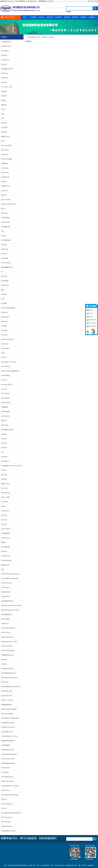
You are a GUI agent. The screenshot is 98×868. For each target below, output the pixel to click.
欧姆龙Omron (5, 565)
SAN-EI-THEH (6, 200)
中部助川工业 (5, 186)
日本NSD (4, 551)
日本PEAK (4, 312)
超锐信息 (91, 865)
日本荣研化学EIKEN (8, 723)
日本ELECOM (6, 222)
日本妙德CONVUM (7, 69)
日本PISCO (5, 344)
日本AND (4, 55)
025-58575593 (92, 326)
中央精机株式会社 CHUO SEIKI (11, 466)
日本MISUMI (5, 177)
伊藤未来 (4, 105)
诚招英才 (84, 17)
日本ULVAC (5, 425)
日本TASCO (5, 624)
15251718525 (92, 323)
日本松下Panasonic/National (10, 574)
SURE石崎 (4, 258)
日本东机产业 (5, 596)
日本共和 (4, 479)
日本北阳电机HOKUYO (9, 673)
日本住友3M (5, 51)
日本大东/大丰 (6, 768)
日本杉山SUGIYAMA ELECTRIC (12, 605)
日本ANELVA (5, 60)
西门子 (3, 141)
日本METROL (6, 556)
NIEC (3, 114)
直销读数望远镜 (6, 705)
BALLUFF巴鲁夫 (6, 145)
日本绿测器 (5, 281)
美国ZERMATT (6, 592)
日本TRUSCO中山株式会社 (10, 795)
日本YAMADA (5, 493)
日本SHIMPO (5, 348)
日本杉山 (4, 439)
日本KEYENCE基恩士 (8, 308)
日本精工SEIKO (6, 46)
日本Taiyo (4, 457)
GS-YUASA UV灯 (7, 87)
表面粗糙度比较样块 (8, 741)
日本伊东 (4, 294)
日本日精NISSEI (6, 560)
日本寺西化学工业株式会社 (10, 718)
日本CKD (4, 448)
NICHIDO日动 (6, 366)
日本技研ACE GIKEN (8, 727)
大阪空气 (4, 421)
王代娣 (90, 310)
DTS (2, 231)
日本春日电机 (5, 412)
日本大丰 (4, 470)
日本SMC (4, 434)
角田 (2, 569)
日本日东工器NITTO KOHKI (10, 610)
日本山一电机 (5, 497)
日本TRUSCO (6, 416)
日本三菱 (4, 475)
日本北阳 (4, 326)
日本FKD (4, 82)
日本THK (4, 808)
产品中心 (42, 17)
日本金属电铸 (5, 745)
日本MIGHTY (5, 461)
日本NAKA (4, 321)
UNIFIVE (4, 195)
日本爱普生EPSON (7, 750)
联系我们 (92, 17)
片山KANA (4, 191)
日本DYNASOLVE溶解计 (9, 709)
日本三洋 (4, 254)
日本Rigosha (5, 285)
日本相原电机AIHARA (8, 763)
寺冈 (2, 118)
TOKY (3, 299)
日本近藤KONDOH (7, 601)
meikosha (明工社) (7, 384)
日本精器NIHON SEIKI (8, 831)
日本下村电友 (5, 619)
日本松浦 (4, 664)
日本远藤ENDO (6, 42)
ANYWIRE (4, 502)
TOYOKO (4, 380)
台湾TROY (4, 127)
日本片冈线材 (5, 375)
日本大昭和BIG (6, 240)
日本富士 (4, 182)
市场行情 (67, 17)
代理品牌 (44, 37)
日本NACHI (5, 154)
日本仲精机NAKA (7, 615)
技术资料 (58, 17)
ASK (2, 452)
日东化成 (4, 132)
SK (2, 272)
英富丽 (3, 542)
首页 (25, 17)
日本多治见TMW (6, 696)
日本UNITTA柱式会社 (8, 650)
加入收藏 (96, 1)
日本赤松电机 (5, 547)
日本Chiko (4, 213)
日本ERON (5, 73)
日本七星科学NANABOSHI (10, 578)
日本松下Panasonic (7, 781)
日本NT (3, 506)
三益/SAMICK (5, 587)
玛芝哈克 (4, 91)
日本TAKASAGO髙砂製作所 (10, 371)
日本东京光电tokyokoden (9, 754)
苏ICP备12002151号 (71, 865)
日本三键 (4, 515)
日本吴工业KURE (7, 646)
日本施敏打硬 (5, 227)
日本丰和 (4, 96)
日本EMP (4, 660)
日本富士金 (5, 249)
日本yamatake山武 (7, 637)
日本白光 (4, 443)
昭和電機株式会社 (7, 267)
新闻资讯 (75, 17)
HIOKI (3, 353)
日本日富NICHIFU (7, 691)
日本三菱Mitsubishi (7, 777)
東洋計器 (4, 276)
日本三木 (4, 357)
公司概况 (33, 17)
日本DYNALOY (6, 263)
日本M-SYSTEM (6, 583)
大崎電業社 (5, 163)
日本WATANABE (6, 826)
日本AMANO (5, 150)
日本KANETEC (6, 403)
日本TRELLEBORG (7, 339)
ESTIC (3, 109)
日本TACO (4, 488)
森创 (2, 290)
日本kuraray (5, 168)
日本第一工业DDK (7, 700)
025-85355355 (92, 320)
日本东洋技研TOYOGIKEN (10, 786)
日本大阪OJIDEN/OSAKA (9, 678)
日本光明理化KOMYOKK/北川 (11, 687)
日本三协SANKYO (7, 804)
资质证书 (50, 17)
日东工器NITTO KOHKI (9, 362)
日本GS (4, 236)
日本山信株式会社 (7, 732)
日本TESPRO (5, 394)
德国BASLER (5, 136)
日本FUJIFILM (6, 529)
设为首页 (90, 1)
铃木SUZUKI (5, 317)
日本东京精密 (5, 218)
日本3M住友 (5, 772)
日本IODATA (5, 511)
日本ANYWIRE (6, 822)
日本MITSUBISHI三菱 (8, 204)
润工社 (3, 209)
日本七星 (4, 245)
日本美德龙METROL (8, 669)
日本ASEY (4, 520)
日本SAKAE (5, 682)
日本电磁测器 (5, 533)
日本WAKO (5, 330)
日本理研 (4, 303)
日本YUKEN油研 (6, 159)
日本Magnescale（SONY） (10, 641)
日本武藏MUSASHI (7, 430)
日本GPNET (5, 173)
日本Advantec (6, 538)
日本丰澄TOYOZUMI (8, 759)
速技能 (3, 100)
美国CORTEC (6, 484)
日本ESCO (5, 78)
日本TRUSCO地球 (7, 714)
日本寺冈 (4, 123)
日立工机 (4, 389)
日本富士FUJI (5, 790)
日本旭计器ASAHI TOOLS (10, 736)
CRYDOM (4, 335)
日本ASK (4, 64)
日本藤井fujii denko (7, 655)
